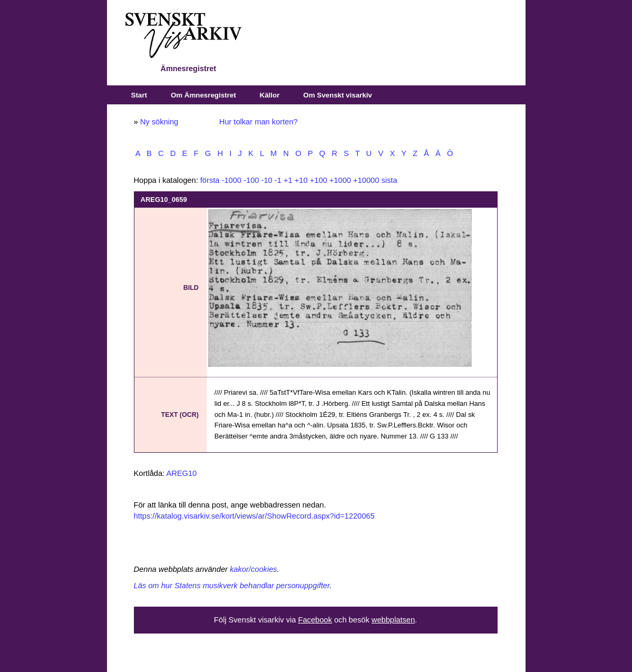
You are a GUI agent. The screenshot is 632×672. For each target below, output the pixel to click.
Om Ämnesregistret (203, 95)
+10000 (366, 180)
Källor (270, 95)
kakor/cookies (254, 569)
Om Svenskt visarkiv (337, 95)
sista (389, 180)
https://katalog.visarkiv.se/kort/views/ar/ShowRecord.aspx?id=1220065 (254, 516)
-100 (251, 180)
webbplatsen (393, 620)
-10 (267, 180)
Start (139, 95)
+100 (319, 180)
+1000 (340, 180)
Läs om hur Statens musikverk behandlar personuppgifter (232, 586)
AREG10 (181, 473)
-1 (278, 180)
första (210, 180)
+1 (288, 180)
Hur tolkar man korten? (259, 122)
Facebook (315, 620)
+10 (301, 180)
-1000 (232, 180)
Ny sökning (159, 122)
